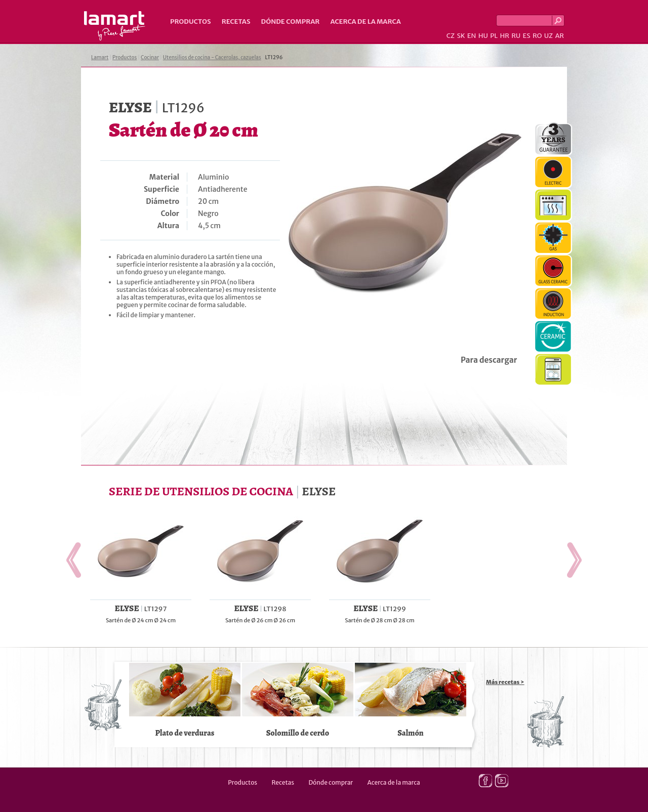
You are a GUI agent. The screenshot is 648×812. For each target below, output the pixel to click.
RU (516, 36)
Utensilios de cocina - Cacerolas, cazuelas (212, 57)
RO (537, 36)
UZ (549, 36)
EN (472, 36)
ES (527, 36)
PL (494, 36)
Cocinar (150, 57)
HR (504, 36)
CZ (451, 36)
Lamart (115, 26)
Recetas (236, 22)
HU (483, 36)
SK (461, 36)
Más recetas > (505, 682)
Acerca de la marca (365, 22)
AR (559, 36)
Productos (191, 22)
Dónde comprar (291, 22)
